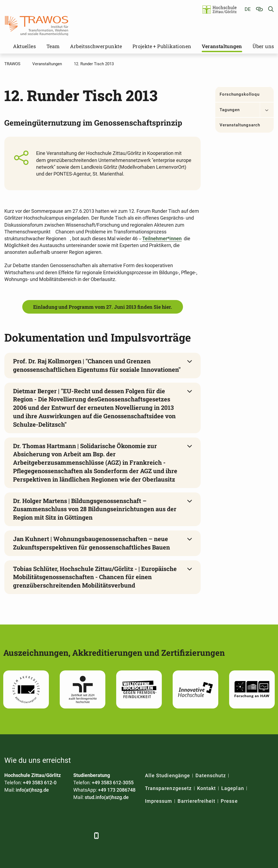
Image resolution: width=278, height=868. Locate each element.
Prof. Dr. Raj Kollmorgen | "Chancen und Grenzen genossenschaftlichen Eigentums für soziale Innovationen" (97, 365)
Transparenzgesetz (168, 788)
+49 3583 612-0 (40, 783)
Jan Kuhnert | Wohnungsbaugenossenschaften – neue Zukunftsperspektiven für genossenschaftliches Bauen (91, 543)
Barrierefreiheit (196, 801)
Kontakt (206, 788)
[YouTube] (54, 836)
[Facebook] (9, 836)
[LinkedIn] (24, 836)
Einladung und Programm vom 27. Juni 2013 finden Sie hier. (103, 307)
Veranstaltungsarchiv (240, 125)
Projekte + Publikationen (162, 46)
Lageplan (233, 788)
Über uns (263, 46)
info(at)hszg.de (32, 790)
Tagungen (230, 110)
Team (53, 46)
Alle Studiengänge (168, 775)
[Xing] (39, 836)
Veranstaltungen (222, 46)
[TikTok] (84, 836)
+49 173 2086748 (117, 790)
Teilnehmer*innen (162, 238)
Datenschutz (211, 775)
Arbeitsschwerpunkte (96, 46)
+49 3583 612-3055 (113, 783)
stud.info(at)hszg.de (107, 797)
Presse (229, 801)
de (248, 9)
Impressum (159, 801)
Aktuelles (24, 46)
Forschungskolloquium (240, 94)
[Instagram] (69, 836)
